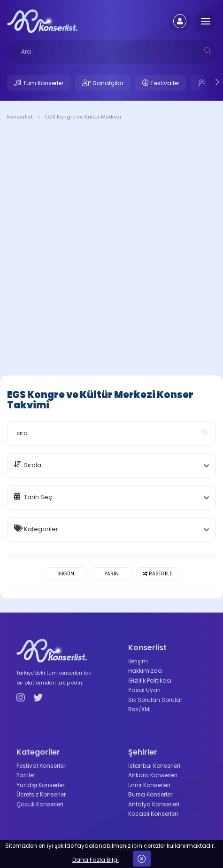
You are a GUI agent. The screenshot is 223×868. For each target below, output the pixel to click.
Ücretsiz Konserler (41, 794)
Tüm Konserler (43, 83)
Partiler (26, 775)
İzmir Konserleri (149, 785)
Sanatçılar (108, 83)
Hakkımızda (145, 671)
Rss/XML (140, 709)
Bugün (66, 574)
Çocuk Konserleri (40, 804)
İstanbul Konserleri (154, 766)
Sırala (33, 465)
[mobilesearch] (208, 51)
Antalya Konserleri (154, 804)
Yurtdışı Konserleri (41, 785)
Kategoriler (41, 529)
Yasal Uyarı (144, 690)
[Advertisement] (111, 250)
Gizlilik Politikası (150, 681)
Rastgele (157, 574)
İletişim (138, 661)
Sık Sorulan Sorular (155, 700)
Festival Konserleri (42, 766)
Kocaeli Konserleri (153, 814)
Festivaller (165, 83)
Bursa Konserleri (151, 794)
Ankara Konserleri (153, 775)
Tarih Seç (38, 497)
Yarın (112, 574)
